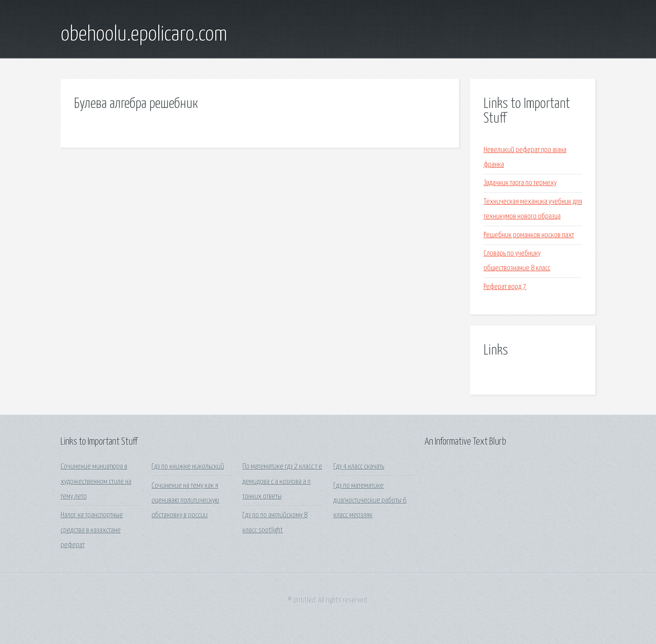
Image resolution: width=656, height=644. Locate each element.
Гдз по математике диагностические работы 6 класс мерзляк (370, 501)
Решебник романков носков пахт (529, 235)
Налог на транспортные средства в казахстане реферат (92, 530)
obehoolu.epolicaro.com (144, 35)
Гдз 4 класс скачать (359, 467)
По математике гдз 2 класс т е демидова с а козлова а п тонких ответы (282, 482)
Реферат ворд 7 (505, 287)
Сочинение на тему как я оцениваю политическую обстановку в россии (185, 501)
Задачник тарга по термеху (520, 183)
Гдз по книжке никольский (188, 467)
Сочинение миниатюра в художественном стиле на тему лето (96, 482)
